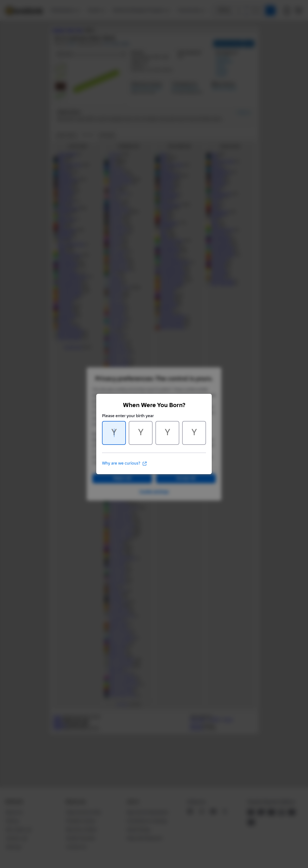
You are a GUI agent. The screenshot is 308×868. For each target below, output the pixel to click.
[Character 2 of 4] (141, 433)
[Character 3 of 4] (167, 433)
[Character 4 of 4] (194, 433)
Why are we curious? (125, 464)
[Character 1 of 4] (114, 433)
